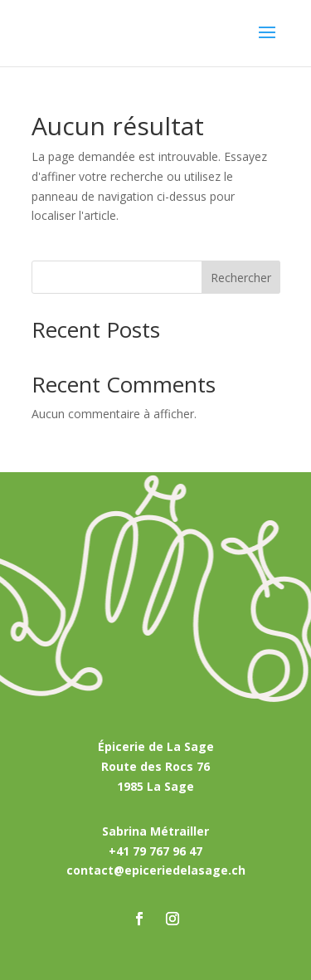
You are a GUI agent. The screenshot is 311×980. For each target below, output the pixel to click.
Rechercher (241, 278)
